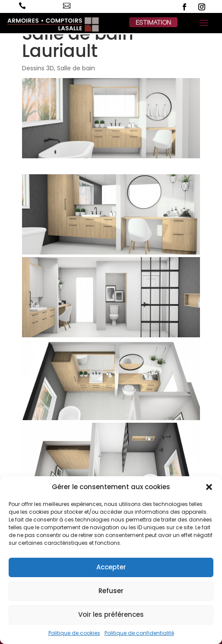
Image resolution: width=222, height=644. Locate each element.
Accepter (111, 567)
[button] (209, 487)
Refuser (111, 591)
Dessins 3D (38, 68)
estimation (153, 22)
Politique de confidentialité (139, 633)
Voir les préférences (111, 614)
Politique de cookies (74, 633)
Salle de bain (76, 68)
